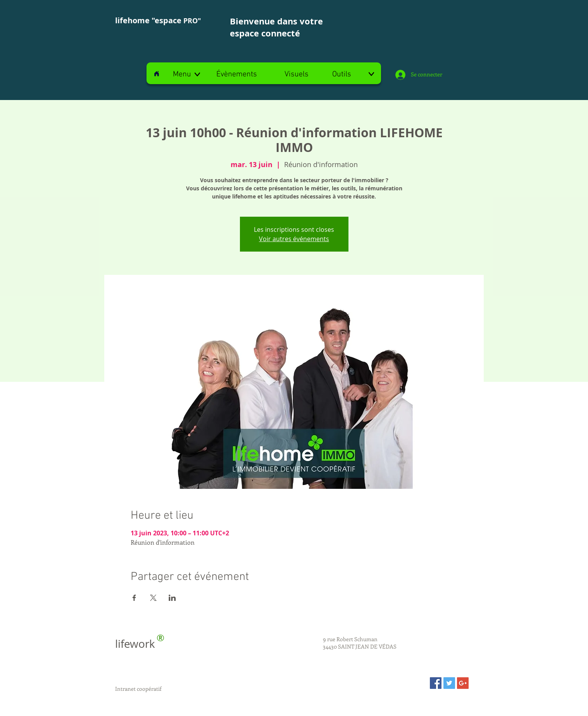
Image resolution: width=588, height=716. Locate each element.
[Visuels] (297, 74)
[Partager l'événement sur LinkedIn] (172, 598)
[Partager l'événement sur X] (153, 598)
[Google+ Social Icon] (463, 683)
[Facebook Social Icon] (436, 683)
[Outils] (353, 74)
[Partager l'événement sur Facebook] (134, 598)
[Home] (157, 73)
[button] (187, 74)
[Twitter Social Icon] (449, 683)
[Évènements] (237, 74)
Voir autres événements (294, 239)
